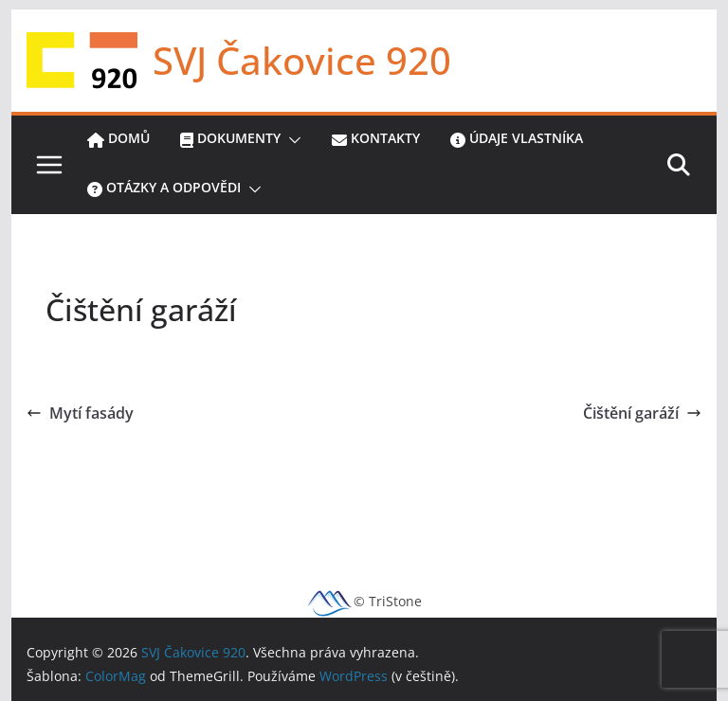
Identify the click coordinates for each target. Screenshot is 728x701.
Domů (118, 140)
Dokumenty (230, 140)
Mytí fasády (80, 413)
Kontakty (376, 140)
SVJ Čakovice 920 (302, 60)
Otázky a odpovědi (164, 189)
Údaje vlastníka (517, 140)
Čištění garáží (642, 413)
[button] (291, 140)
